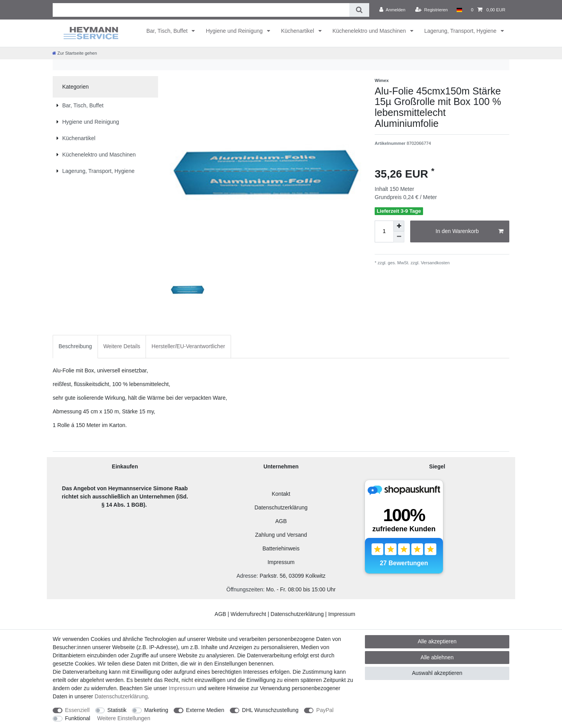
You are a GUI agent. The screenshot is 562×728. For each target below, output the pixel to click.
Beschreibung (75, 346)
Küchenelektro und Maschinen (370, 31)
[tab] (75, 346)
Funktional (78, 718)
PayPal (325, 710)
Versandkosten (435, 263)
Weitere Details (122, 346)
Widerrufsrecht (248, 614)
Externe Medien (205, 710)
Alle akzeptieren (437, 641)
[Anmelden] (392, 10)
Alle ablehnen (437, 657)
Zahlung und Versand (281, 535)
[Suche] (359, 10)
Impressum (281, 562)
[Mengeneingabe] (384, 231)
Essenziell (77, 710)
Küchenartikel (298, 31)
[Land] (459, 10)
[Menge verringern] (399, 237)
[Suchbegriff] (201, 10)
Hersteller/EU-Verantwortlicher (188, 346)
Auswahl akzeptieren (437, 673)
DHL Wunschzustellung (270, 710)
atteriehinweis (283, 548)
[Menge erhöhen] (399, 226)
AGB (281, 521)
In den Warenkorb (470, 231)
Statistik (117, 710)
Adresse (246, 576)
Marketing (156, 710)
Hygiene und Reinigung (235, 31)
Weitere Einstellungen (124, 718)
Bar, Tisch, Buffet (168, 31)
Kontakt (281, 494)
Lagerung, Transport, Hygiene (461, 31)
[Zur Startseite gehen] (75, 53)
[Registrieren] (431, 10)
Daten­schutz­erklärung (121, 696)
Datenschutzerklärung (281, 507)
